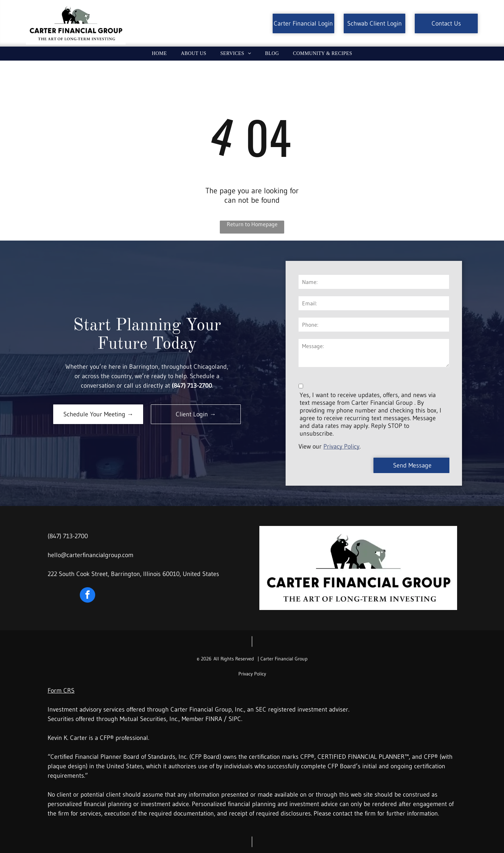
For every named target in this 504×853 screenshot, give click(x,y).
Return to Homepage (252, 224)
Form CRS (61, 691)
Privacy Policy (341, 446)
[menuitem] (159, 54)
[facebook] (87, 596)
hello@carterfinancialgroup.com (90, 555)
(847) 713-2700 (68, 536)
